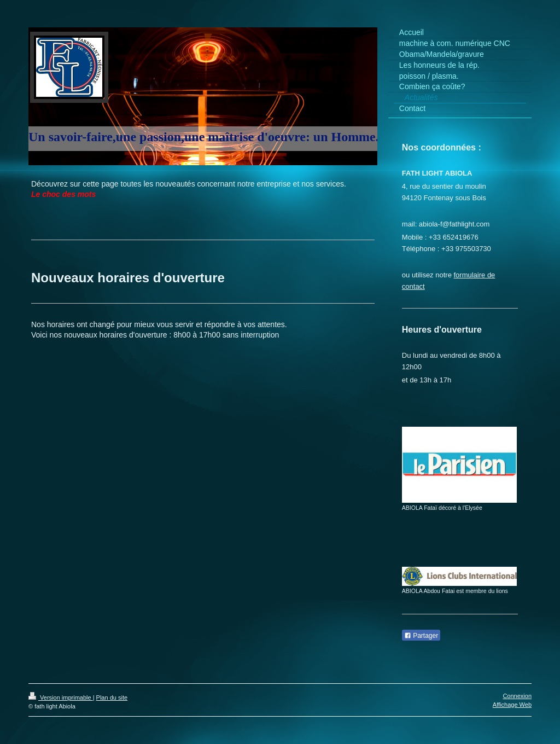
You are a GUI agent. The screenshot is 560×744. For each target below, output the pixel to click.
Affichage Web (512, 705)
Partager (421, 636)
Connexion (517, 696)
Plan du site (112, 698)
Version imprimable (61, 698)
